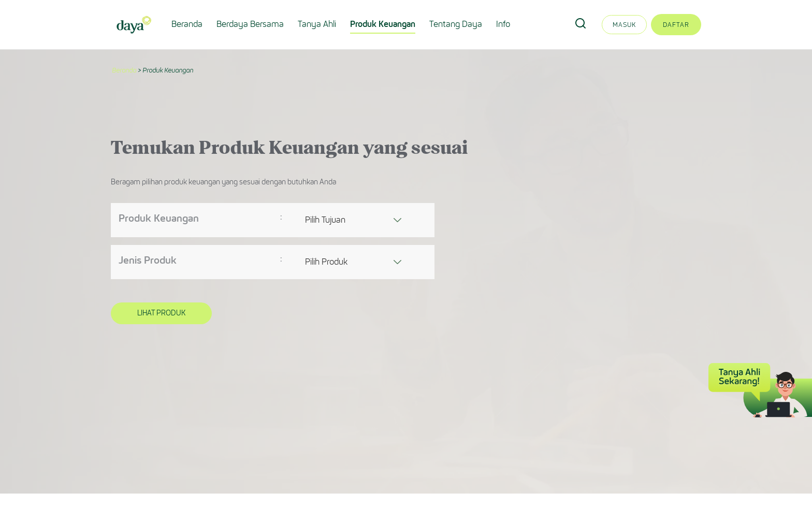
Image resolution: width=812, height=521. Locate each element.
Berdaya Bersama (250, 24)
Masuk (624, 25)
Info (503, 24)
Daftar (676, 25)
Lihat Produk (161, 313)
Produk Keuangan (383, 24)
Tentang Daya (456, 24)
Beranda (187, 24)
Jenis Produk (148, 260)
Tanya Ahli (317, 24)
